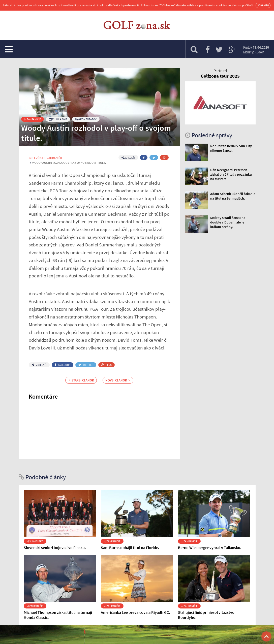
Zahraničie (33, 119)
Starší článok (81, 380)
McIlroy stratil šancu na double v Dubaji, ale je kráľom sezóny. (228, 222)
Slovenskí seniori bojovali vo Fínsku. (55, 548)
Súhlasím (263, 5)
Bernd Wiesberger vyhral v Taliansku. (210, 548)
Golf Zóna (36, 158)
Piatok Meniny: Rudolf (256, 50)
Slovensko (35, 541)
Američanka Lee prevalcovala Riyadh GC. (135, 612)
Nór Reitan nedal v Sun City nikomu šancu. (231, 148)
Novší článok (118, 380)
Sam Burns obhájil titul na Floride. (130, 548)
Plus (106, 365)
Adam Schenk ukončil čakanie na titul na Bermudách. (233, 196)
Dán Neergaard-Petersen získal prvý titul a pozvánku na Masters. (231, 174)
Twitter (86, 365)
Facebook (63, 365)
